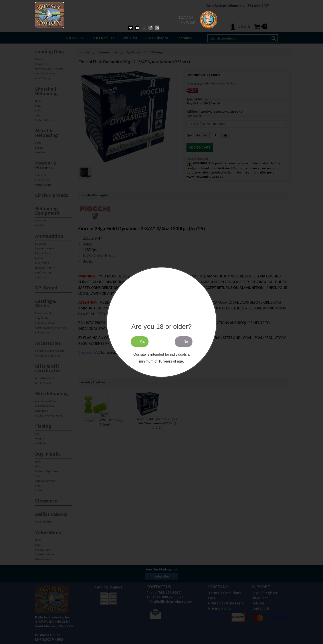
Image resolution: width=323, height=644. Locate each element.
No (186, 342)
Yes (142, 342)
